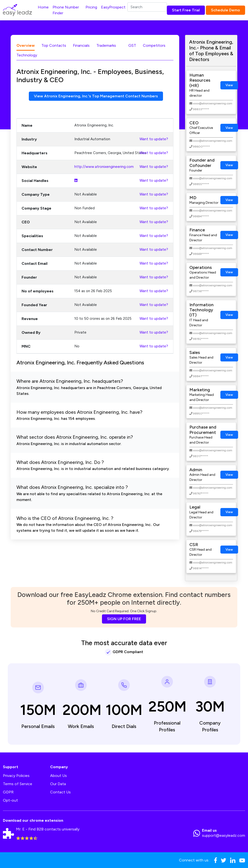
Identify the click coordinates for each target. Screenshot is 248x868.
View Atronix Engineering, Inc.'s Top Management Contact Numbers (96, 96)
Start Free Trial (186, 10)
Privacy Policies (16, 776)
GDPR (8, 792)
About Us (58, 776)
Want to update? (154, 139)
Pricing (91, 7)
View (229, 85)
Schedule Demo (225, 10)
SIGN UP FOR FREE (124, 619)
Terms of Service (18, 784)
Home (43, 7)
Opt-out (10, 800)
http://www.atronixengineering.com (104, 167)
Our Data (58, 784)
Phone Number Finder (66, 10)
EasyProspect (113, 7)
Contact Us (60, 792)
